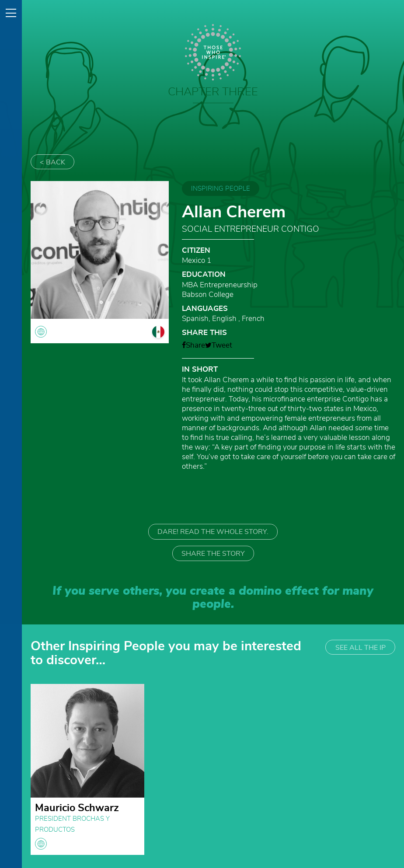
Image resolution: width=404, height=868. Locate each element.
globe (41, 844)
